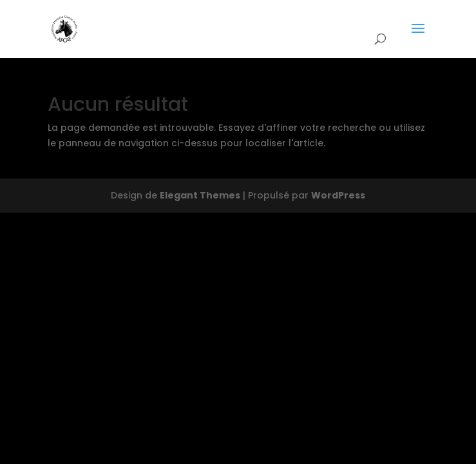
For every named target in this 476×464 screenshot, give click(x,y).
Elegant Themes (200, 195)
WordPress (338, 195)
